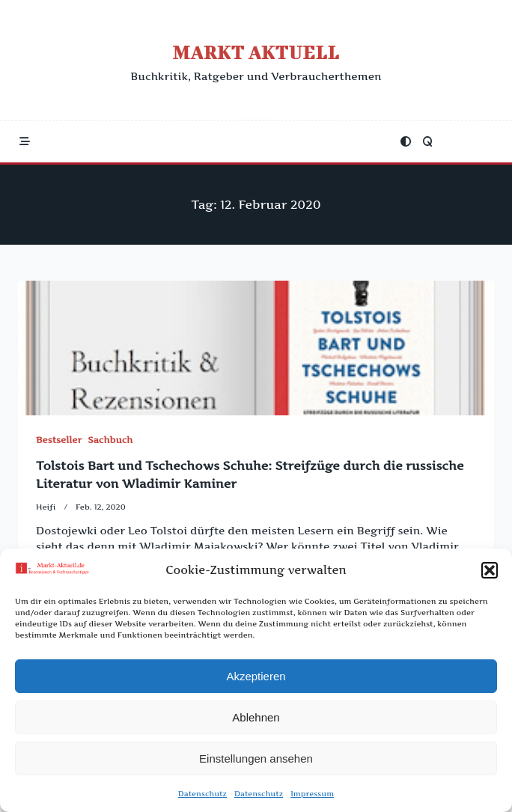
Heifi (46, 507)
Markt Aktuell (256, 52)
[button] (490, 575)
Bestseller (59, 440)
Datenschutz (202, 798)
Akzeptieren (256, 680)
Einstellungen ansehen (256, 762)
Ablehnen (256, 721)
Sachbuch (110, 440)
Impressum (312, 798)
